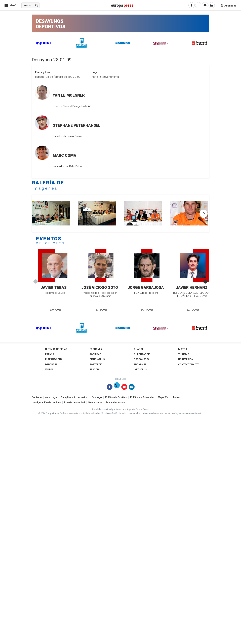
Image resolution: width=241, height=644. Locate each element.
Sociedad (95, 354)
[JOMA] (44, 44)
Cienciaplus (97, 359)
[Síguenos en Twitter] (117, 388)
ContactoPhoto (189, 365)
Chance (139, 349)
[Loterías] (82, 48)
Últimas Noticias (56, 349)
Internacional (54, 359)
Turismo (184, 354)
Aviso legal (51, 397)
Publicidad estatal (115, 403)
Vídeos (49, 370)
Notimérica (186, 359)
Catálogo (97, 397)
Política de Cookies (116, 397)
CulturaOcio (142, 354)
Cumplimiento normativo (75, 397)
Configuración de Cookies (46, 402)
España (50, 354)
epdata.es (140, 365)
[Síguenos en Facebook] (110, 388)
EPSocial (95, 370)
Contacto (37, 397)
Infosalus (140, 370)
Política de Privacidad (142, 397)
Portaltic (96, 365)
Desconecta (142, 359)
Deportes (51, 365)
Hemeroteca (95, 403)
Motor (183, 349)
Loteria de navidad (75, 403)
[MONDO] (123, 44)
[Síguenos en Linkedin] (132, 388)
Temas (177, 397)
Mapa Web (164, 397)
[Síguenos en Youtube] (124, 388)
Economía (96, 349)
